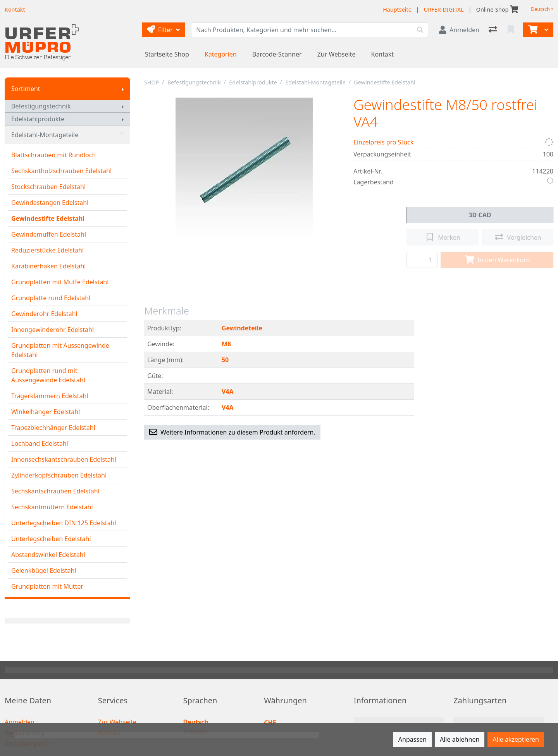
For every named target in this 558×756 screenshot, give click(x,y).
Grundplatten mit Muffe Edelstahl (60, 282)
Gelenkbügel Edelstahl (44, 570)
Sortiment (26, 89)
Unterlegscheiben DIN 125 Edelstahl (64, 523)
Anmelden (20, 722)
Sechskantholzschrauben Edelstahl (61, 171)
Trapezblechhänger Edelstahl (53, 428)
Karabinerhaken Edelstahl (48, 266)
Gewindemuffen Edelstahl (49, 234)
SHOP (152, 82)
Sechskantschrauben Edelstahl (55, 491)
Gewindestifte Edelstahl (48, 218)
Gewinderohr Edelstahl (44, 314)
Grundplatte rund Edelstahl (51, 298)
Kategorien (221, 54)
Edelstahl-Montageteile (67, 135)
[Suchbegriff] (302, 30)
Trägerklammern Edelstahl (50, 396)
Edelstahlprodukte (38, 119)
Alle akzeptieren (516, 739)
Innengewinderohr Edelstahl (53, 330)
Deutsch (540, 9)
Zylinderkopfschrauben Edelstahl (59, 475)
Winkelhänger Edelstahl (46, 412)
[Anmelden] (459, 30)
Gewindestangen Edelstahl (50, 203)
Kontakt (383, 54)
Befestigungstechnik (41, 106)
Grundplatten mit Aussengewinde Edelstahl (60, 350)
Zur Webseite (337, 54)
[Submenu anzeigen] (123, 89)
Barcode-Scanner (277, 54)
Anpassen (412, 739)
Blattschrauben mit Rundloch (53, 155)
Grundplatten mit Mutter (47, 586)
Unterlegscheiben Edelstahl (51, 539)
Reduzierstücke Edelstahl (47, 250)
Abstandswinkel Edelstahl (48, 555)
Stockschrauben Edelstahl (48, 187)
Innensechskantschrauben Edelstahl (64, 459)
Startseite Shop (167, 54)
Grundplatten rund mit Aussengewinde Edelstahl (48, 375)
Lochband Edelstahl (40, 443)
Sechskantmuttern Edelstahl (52, 507)
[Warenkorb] (532, 30)
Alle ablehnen (460, 739)
